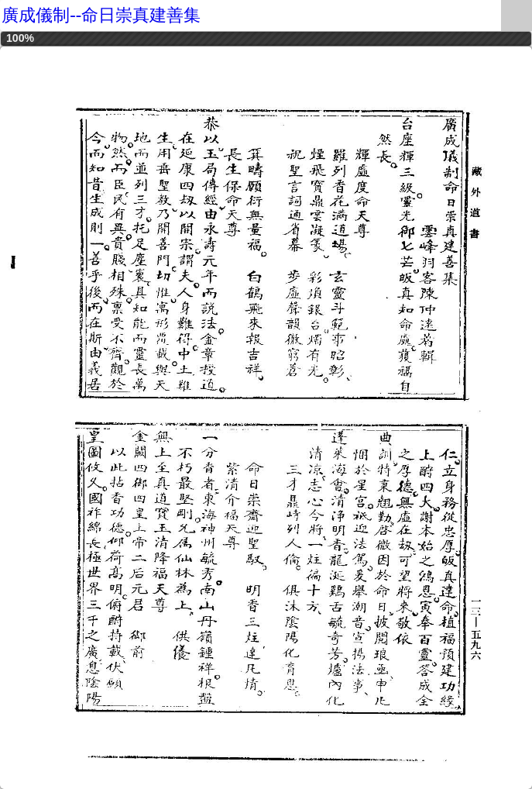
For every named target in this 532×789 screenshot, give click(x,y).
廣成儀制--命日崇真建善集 (101, 15)
